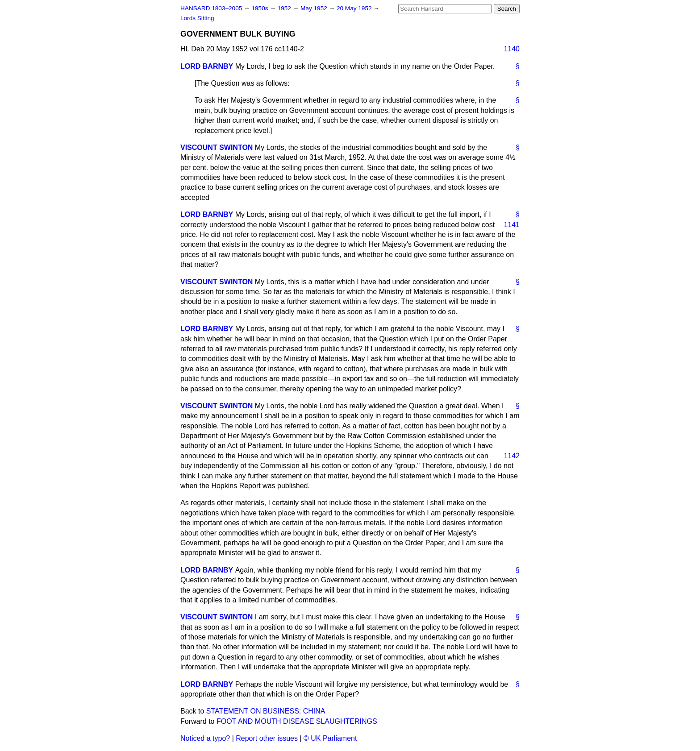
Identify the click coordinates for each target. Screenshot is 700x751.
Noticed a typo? (205, 738)
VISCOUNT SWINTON (217, 147)
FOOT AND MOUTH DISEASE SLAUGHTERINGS (297, 721)
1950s (260, 8)
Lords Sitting (197, 18)
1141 (512, 225)
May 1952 (315, 8)
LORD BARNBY (207, 66)
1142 (512, 456)
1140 (512, 49)
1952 (285, 8)
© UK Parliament (330, 738)
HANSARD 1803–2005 (211, 8)
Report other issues (267, 738)
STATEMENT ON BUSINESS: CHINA (266, 711)
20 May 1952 (355, 8)
